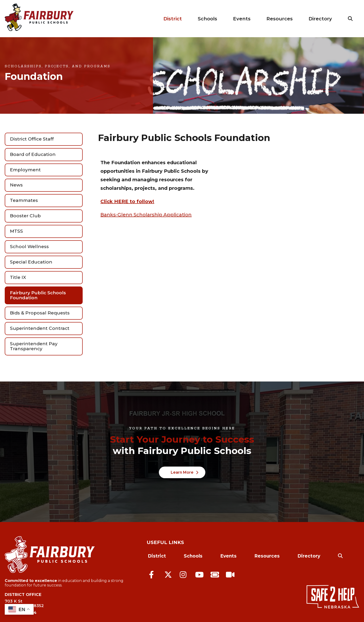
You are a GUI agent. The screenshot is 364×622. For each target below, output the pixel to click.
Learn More (182, 472)
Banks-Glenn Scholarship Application (146, 215)
